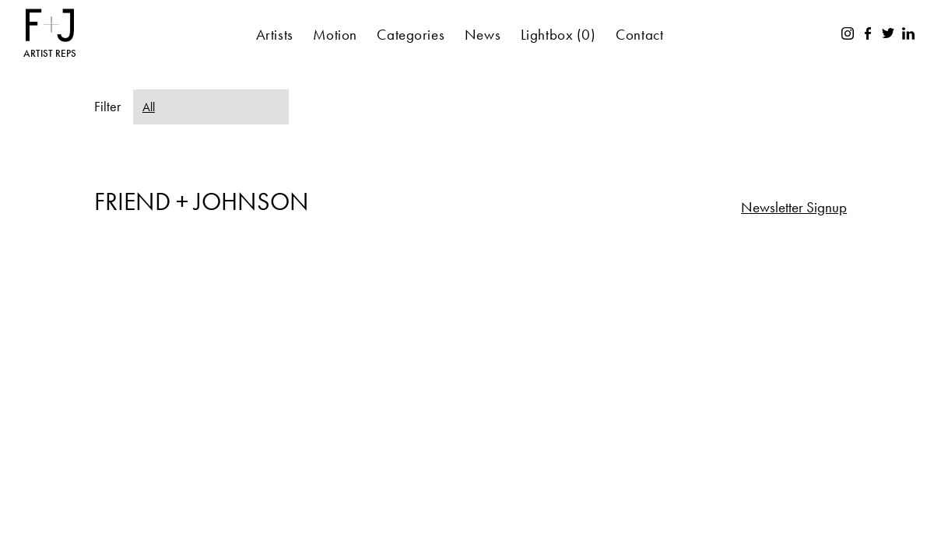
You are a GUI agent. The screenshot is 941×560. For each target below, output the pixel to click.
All (149, 107)
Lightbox (558, 35)
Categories (411, 35)
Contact (639, 35)
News (483, 35)
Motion (335, 35)
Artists (275, 35)
